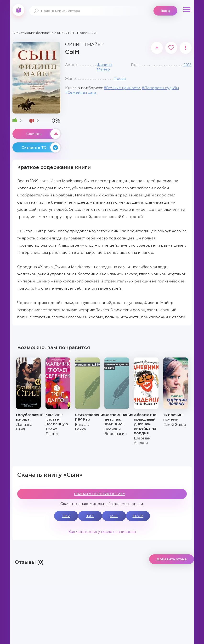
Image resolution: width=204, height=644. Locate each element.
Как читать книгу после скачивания (102, 532)
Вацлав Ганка (82, 427)
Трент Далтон (52, 431)
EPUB (138, 516)
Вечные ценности (123, 88)
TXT (90, 516)
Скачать (43, 134)
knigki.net (18, 10)
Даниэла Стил (24, 427)
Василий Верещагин (116, 431)
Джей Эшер (175, 425)
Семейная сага (82, 92)
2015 (187, 65)
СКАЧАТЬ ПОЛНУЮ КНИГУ (100, 494)
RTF (114, 516)
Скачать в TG (41, 147)
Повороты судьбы (161, 88)
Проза (120, 78)
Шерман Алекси (142, 440)
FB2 (66, 516)
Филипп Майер (104, 67)
